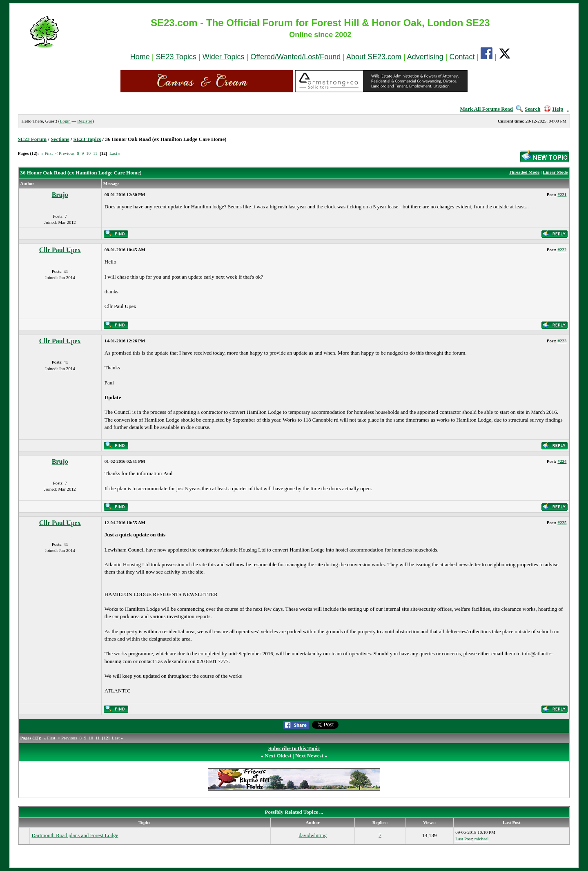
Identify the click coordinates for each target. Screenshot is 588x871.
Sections (60, 139)
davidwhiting (313, 835)
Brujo (60, 195)
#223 (562, 341)
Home (140, 57)
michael (482, 839)
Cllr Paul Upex (60, 250)
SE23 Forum (32, 139)
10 (88, 153)
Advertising (425, 57)
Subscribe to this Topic (294, 748)
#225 (562, 523)
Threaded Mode (524, 172)
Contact (462, 57)
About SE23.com (374, 57)
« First (47, 153)
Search (528, 109)
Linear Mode (555, 172)
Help (554, 109)
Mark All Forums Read (486, 109)
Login (65, 121)
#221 (562, 194)
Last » (115, 153)
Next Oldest (278, 756)
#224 (562, 461)
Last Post (464, 839)
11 (95, 153)
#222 (562, 250)
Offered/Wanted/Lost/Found (295, 57)
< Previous (65, 153)
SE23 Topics (176, 57)
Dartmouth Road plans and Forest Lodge (75, 835)
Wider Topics (224, 57)
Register (85, 121)
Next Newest (309, 756)
